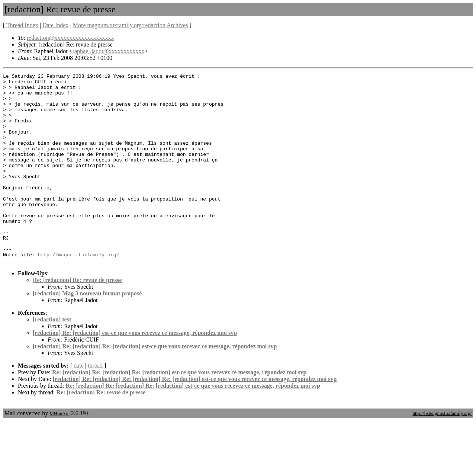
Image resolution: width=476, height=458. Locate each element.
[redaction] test (52, 356)
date (79, 402)
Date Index (56, 25)
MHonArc (59, 450)
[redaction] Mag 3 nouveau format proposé (87, 330)
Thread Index (22, 25)
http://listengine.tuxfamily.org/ (442, 450)
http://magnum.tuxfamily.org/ (78, 291)
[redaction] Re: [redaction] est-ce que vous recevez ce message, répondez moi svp (135, 370)
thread (95, 402)
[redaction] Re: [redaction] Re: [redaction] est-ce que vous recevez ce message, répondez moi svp (155, 383)
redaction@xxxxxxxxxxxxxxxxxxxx (70, 38)
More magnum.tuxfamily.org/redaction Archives (131, 25)
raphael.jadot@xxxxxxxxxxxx (109, 51)
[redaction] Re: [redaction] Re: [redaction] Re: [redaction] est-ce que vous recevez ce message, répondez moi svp (195, 416)
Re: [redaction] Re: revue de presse (77, 317)
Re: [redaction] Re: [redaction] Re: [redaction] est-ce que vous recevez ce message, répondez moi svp (179, 409)
